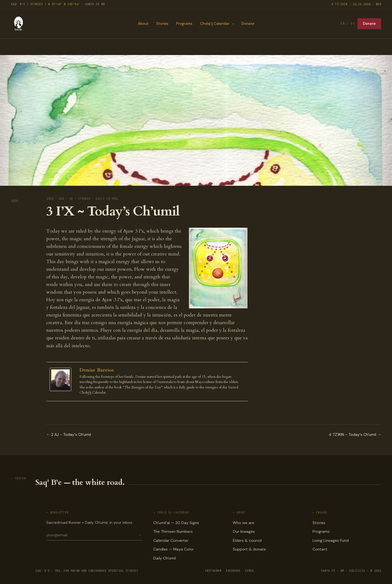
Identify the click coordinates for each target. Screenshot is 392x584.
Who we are (244, 523)
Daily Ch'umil (165, 558)
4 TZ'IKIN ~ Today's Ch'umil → (355, 434)
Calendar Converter (171, 540)
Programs (184, 24)
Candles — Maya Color (174, 549)
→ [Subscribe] (140, 535)
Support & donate (249, 549)
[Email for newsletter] (91, 535)
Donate (248, 24)
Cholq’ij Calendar (215, 24)
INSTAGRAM (213, 571)
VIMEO (249, 571)
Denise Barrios (97, 370)
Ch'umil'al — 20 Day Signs (176, 523)
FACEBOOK (233, 571)
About (143, 24)
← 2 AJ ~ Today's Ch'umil (69, 434)
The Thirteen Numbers (173, 531)
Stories (162, 24)
